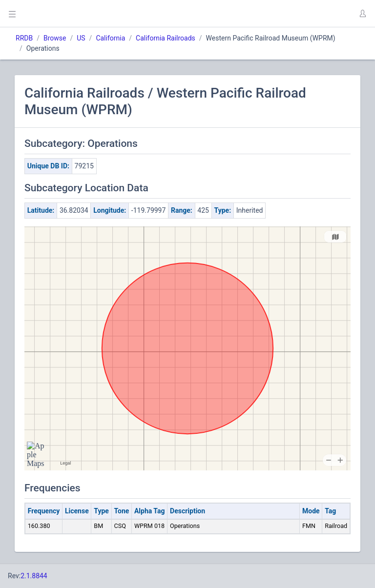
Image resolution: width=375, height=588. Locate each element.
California (110, 38)
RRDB (24, 38)
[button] (362, 14)
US (81, 38)
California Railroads (166, 38)
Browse (55, 38)
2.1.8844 (34, 576)
